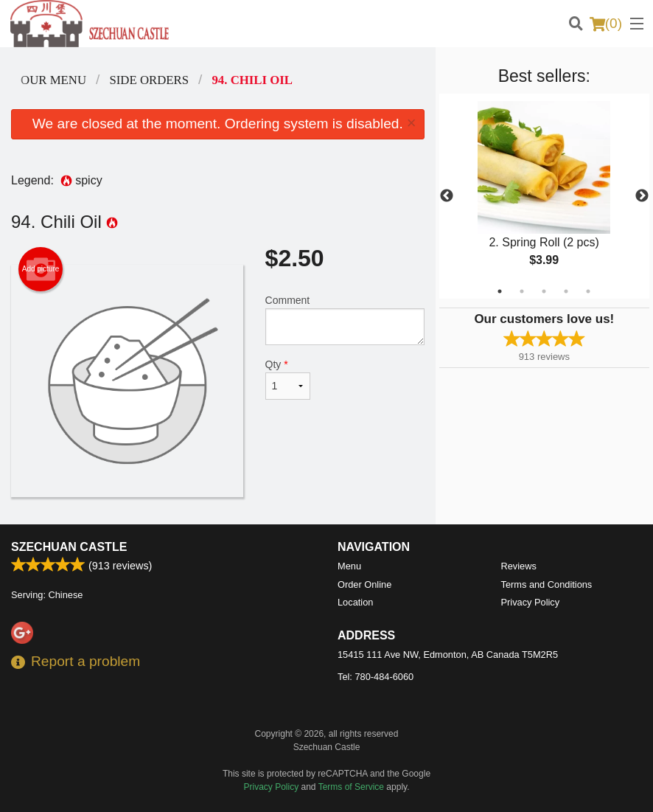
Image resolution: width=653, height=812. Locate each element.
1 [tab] (500, 291)
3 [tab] (544, 291)
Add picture (41, 269)
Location (355, 602)
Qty (288, 379)
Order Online (364, 584)
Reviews (519, 566)
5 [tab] (588, 291)
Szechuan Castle (69, 547)
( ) (606, 24)
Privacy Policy (531, 602)
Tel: (376, 677)
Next (642, 196)
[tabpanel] (544, 196)
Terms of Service (351, 787)
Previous (447, 196)
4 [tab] (566, 291)
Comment (345, 320)
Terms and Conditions (547, 584)
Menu (349, 566)
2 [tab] (522, 291)
